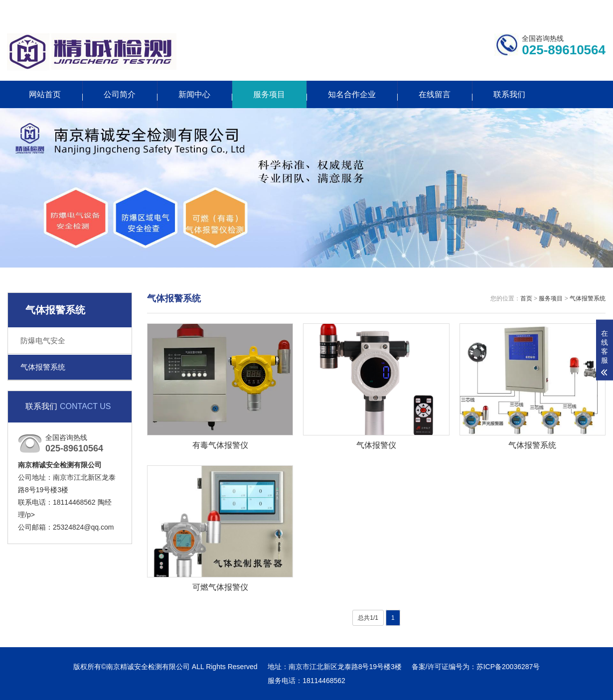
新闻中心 (194, 94)
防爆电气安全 (43, 341)
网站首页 (45, 94)
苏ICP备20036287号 (508, 667)
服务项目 (269, 94)
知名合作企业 (352, 94)
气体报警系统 (43, 367)
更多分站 (545, 8)
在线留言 (435, 94)
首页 (526, 298)
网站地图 (592, 8)
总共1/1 (368, 618)
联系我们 (497, 8)
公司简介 (120, 94)
